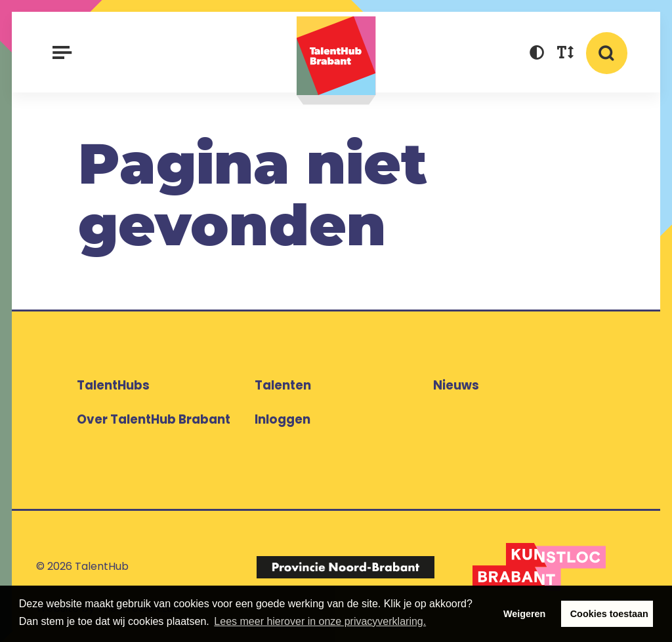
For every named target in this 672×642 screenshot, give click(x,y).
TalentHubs (113, 385)
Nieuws (456, 385)
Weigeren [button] (525, 614)
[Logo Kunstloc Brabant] (539, 567)
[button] (537, 54)
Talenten (283, 385)
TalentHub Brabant (336, 61)
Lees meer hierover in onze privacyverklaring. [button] (320, 621)
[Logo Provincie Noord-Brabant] (345, 567)
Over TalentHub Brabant (154, 419)
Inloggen (283, 419)
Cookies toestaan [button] (609, 614)
